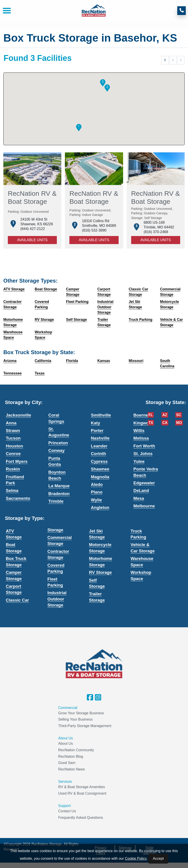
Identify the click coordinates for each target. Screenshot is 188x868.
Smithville (101, 415)
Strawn (13, 431)
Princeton (58, 443)
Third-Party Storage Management (85, 726)
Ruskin (13, 469)
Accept (158, 858)
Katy (95, 423)
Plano (97, 492)
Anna (11, 423)
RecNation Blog (71, 756)
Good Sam (67, 763)
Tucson (13, 438)
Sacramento (18, 498)
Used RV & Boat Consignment (82, 793)
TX (151, 423)
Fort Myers (17, 461)
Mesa (139, 498)
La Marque (59, 486)
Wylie (96, 500)
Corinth (98, 454)
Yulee (139, 461)
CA (165, 423)
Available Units (32, 240)
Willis (139, 431)
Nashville (100, 438)
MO (179, 423)
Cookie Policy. (136, 858)
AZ (165, 415)
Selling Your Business (75, 719)
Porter (97, 431)
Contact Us (67, 811)
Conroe (13, 454)
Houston (14, 446)
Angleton (100, 507)
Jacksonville (18, 415)
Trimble (56, 501)
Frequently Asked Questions (81, 818)
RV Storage (100, 572)
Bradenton (59, 494)
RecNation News (72, 769)
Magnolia (100, 477)
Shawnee (100, 469)
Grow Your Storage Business (81, 713)
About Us (66, 744)
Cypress (99, 461)
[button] (79, 128)
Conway (57, 450)
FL (151, 415)
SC (179, 415)
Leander (99, 446)
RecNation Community (76, 750)
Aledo (97, 484)
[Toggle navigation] (5, 11)
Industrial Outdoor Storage (57, 599)
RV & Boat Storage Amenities (82, 787)
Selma (12, 490)
